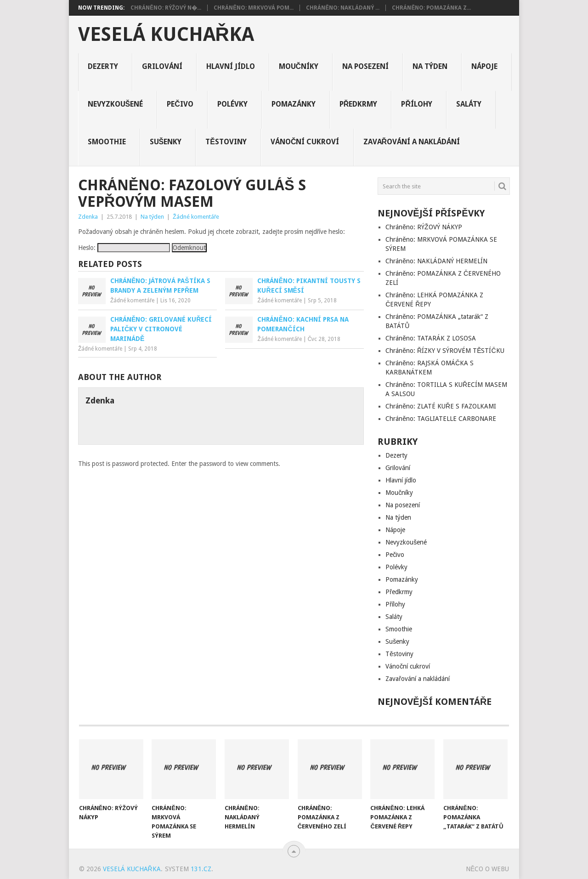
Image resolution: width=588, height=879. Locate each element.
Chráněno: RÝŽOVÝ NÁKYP (424, 227)
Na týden (430, 66)
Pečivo (180, 104)
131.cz (201, 869)
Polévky (232, 104)
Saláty (469, 104)
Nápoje (484, 66)
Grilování (162, 66)
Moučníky (299, 66)
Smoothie (107, 142)
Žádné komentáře (196, 217)
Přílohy (417, 104)
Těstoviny (226, 142)
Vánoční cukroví (305, 142)
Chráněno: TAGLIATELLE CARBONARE (441, 419)
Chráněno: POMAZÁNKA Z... (431, 8)
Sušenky (166, 142)
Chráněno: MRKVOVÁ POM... (254, 8)
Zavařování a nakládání (412, 142)
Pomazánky (294, 104)
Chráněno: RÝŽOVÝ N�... (166, 8)
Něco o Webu (487, 869)
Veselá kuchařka (166, 34)
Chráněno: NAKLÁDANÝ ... (343, 8)
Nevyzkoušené (116, 104)
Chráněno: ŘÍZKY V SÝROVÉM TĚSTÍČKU (445, 351)
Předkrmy (359, 104)
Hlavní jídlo (231, 66)
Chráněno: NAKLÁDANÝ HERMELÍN (436, 261)
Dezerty (103, 66)
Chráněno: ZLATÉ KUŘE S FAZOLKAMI (441, 406)
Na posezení (365, 66)
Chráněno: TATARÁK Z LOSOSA (431, 338)
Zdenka (88, 217)
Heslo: (124, 248)
